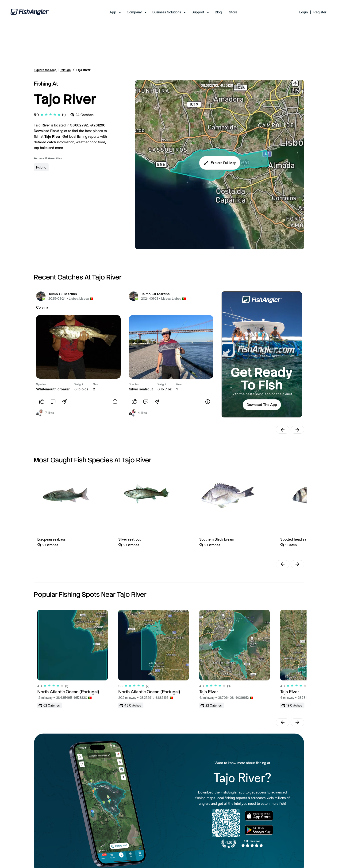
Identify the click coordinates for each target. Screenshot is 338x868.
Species (41, 384)
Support (198, 12)
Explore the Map (45, 70)
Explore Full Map (224, 163)
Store (233, 12)
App (113, 12)
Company (134, 12)
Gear (96, 384)
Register (320, 12)
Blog (218, 12)
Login (303, 12)
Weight (79, 384)
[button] (220, 163)
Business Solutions (167, 12)
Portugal (65, 70)
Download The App (262, 405)
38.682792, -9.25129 (221, 86)
